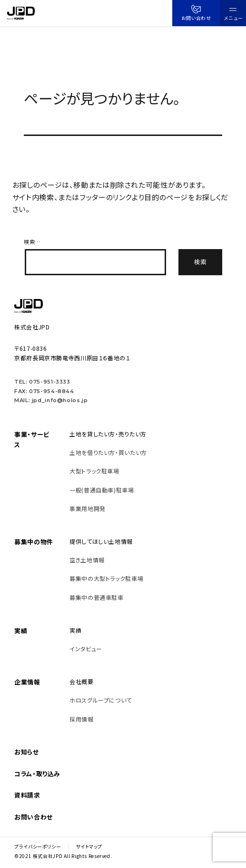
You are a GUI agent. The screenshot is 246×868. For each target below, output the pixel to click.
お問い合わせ (196, 13)
